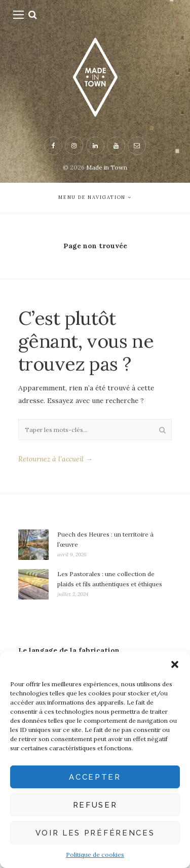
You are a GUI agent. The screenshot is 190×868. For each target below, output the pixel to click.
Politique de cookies (95, 855)
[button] (175, 664)
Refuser (95, 805)
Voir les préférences (95, 833)
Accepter (95, 777)
